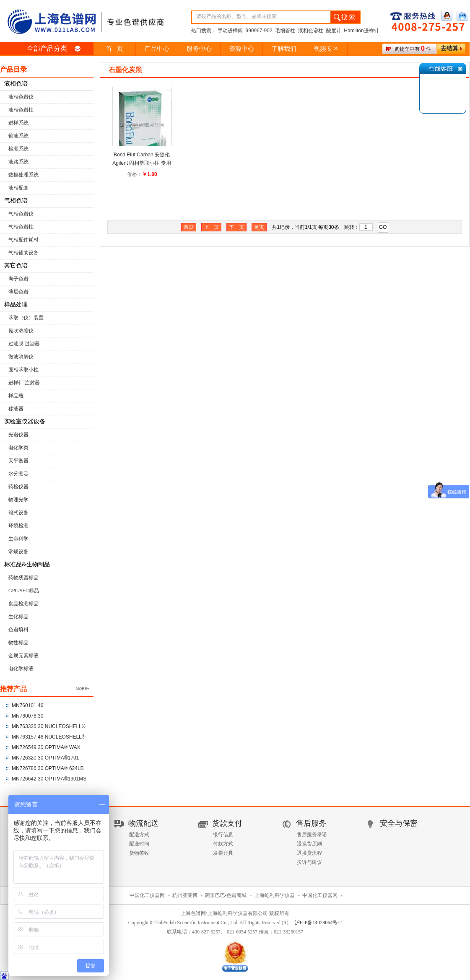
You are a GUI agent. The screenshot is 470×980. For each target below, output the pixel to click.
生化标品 (18, 617)
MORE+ (83, 689)
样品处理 (16, 305)
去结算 (449, 48)
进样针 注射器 (24, 383)
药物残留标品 (23, 578)
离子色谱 (18, 279)
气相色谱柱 (21, 227)
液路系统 (18, 162)
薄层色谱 (18, 292)
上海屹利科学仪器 (275, 895)
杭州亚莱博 (185, 895)
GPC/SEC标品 (24, 591)
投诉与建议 (309, 862)
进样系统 (18, 123)
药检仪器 (18, 487)
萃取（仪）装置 (26, 318)
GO (383, 227)
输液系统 (18, 136)
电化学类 (18, 448)
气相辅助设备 (23, 253)
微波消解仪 (21, 357)
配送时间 (139, 844)
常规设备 (18, 552)
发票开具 (223, 853)
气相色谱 (16, 201)
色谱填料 (18, 630)
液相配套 (18, 188)
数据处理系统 (23, 175)
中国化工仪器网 (147, 895)
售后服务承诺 (312, 835)
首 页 (114, 49)
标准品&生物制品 (27, 564)
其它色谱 (16, 266)
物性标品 (18, 643)
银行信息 (223, 835)
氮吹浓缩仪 (21, 331)
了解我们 (284, 49)
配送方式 (139, 835)
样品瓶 (16, 396)
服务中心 (199, 49)
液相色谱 (16, 84)
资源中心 (241, 49)
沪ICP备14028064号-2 (318, 923)
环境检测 (18, 526)
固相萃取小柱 (23, 370)
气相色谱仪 (21, 214)
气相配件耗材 (23, 240)
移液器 (16, 409)
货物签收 (139, 853)
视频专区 (326, 49)
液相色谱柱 (21, 110)
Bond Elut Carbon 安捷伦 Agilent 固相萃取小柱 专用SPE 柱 (142, 163)
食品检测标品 (23, 604)
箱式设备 (18, 513)
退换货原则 (309, 844)
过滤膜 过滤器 (24, 344)
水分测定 (18, 474)
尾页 (259, 227)
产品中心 (157, 49)
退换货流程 (309, 853)
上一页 (211, 227)
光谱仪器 (18, 435)
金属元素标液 (23, 656)
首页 (189, 227)
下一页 (236, 227)
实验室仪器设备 (25, 421)
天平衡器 (18, 461)
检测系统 (18, 149)
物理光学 (18, 500)
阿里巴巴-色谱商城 (226, 895)
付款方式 (223, 844)
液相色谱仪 (21, 97)
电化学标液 (21, 669)
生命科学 (18, 539)
